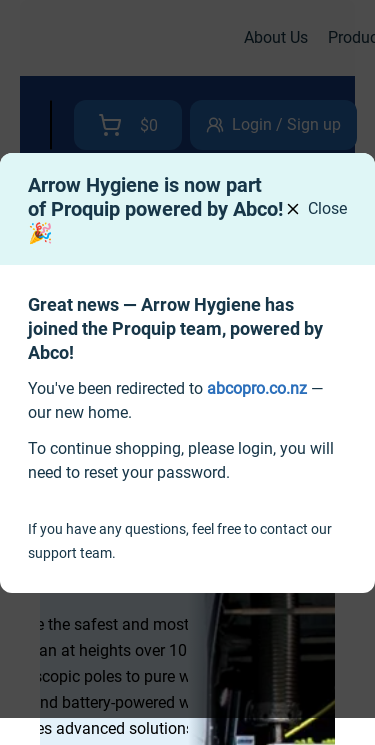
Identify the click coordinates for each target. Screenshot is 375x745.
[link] (257, 388)
